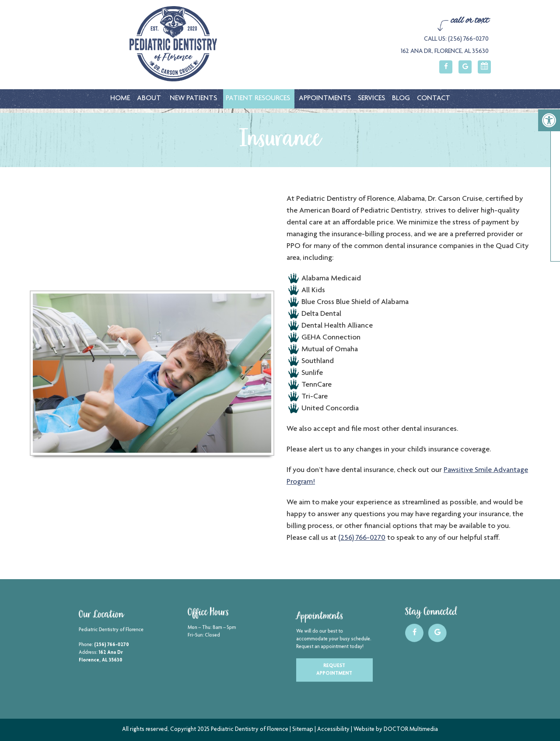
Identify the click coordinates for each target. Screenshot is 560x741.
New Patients (193, 99)
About (149, 99)
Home (120, 99)
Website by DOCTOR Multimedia (396, 730)
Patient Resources (258, 99)
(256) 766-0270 (365, 538)
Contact (434, 99)
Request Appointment (334, 665)
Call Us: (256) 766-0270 (456, 39)
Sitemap (303, 730)
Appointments (325, 99)
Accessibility (333, 730)
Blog (401, 99)
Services (371, 99)
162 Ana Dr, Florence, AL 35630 (445, 51)
